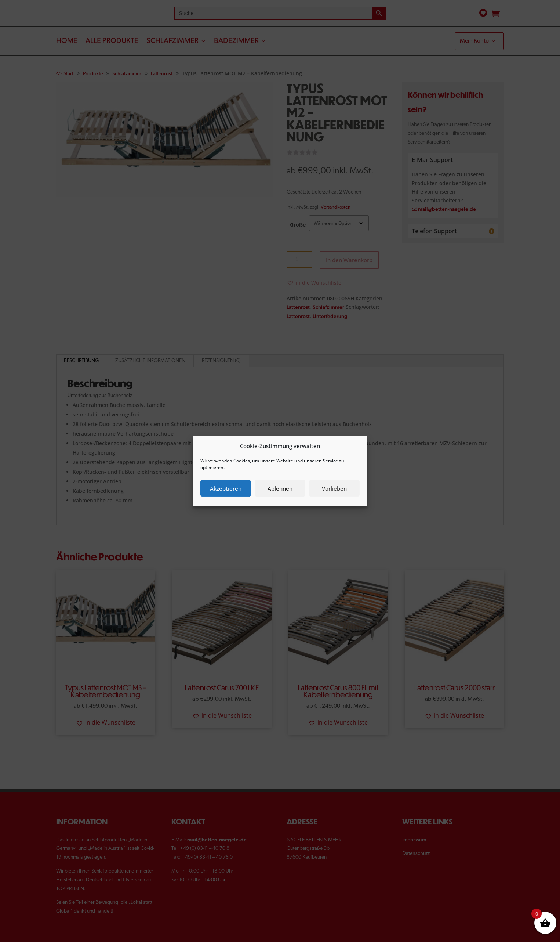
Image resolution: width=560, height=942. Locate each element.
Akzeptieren (226, 488)
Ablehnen (280, 488)
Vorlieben (334, 488)
